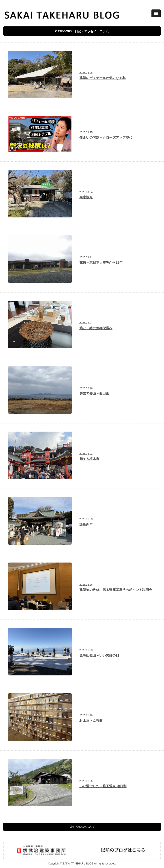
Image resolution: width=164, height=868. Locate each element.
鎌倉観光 (86, 197)
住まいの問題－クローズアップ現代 (106, 137)
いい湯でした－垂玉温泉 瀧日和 (103, 786)
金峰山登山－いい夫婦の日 (99, 655)
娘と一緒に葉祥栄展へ (96, 328)
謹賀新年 (86, 524)
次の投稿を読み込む (82, 827)
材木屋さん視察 (91, 721)
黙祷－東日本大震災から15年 (101, 262)
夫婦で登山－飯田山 (94, 393)
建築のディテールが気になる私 (103, 78)
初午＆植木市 (89, 459)
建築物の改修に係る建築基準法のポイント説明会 (116, 590)
